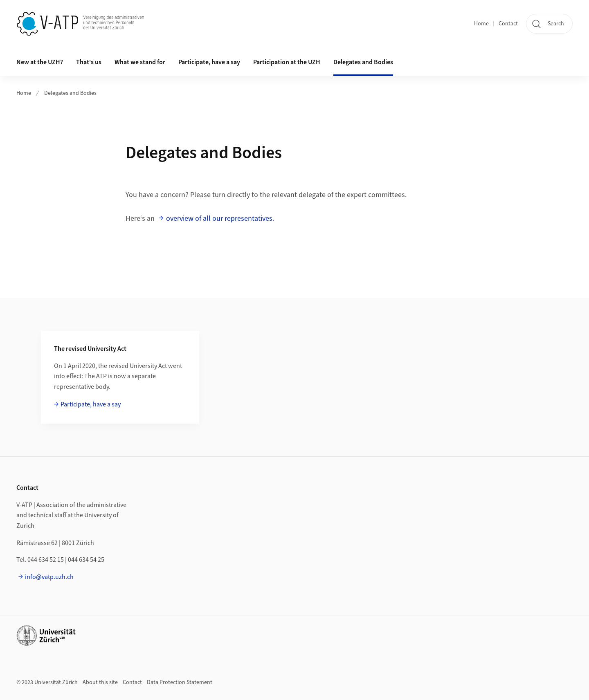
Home (481, 24)
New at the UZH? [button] (40, 62)
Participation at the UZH (287, 62)
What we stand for (140, 62)
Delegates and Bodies (363, 62)
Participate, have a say (209, 62)
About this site (100, 682)
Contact (508, 24)
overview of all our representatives (219, 219)
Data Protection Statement (180, 682)
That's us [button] (89, 62)
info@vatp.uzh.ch (49, 577)
